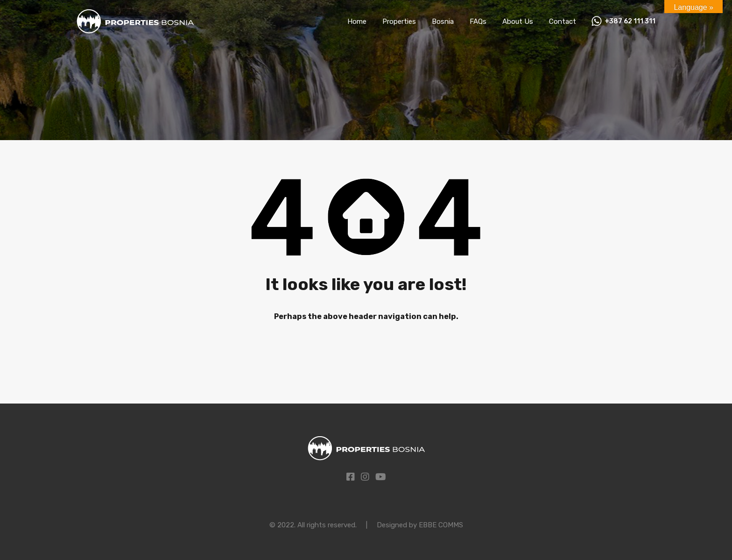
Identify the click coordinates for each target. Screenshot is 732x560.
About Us (518, 21)
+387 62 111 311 (630, 21)
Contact (563, 21)
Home (357, 21)
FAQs (478, 21)
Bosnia (443, 21)
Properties (399, 21)
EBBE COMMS (441, 525)
